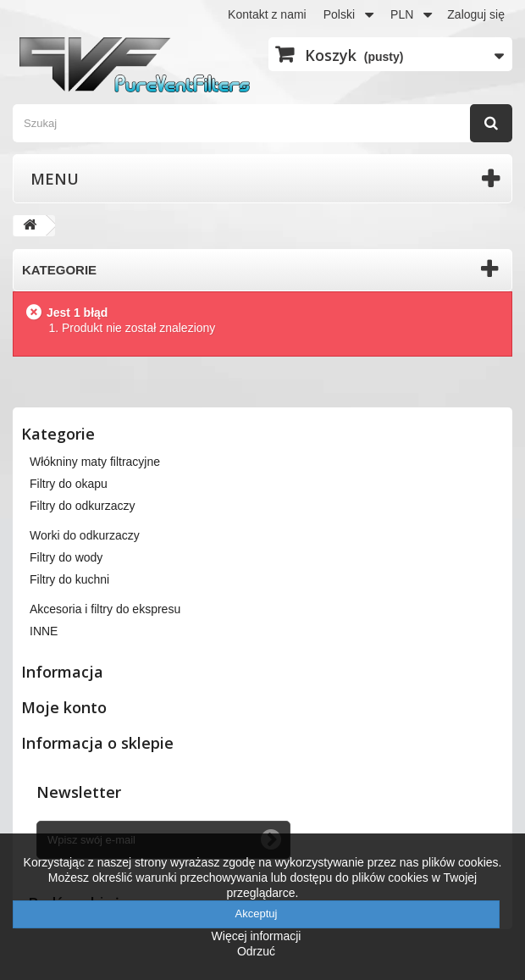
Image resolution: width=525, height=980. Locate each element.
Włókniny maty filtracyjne (95, 462)
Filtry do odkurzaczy (82, 506)
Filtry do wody (66, 557)
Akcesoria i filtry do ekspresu (105, 609)
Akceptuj (257, 914)
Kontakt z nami (267, 14)
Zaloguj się (476, 14)
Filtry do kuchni (69, 579)
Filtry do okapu (69, 484)
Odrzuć (256, 951)
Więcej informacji (257, 936)
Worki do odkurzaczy (85, 535)
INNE (44, 631)
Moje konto (64, 707)
